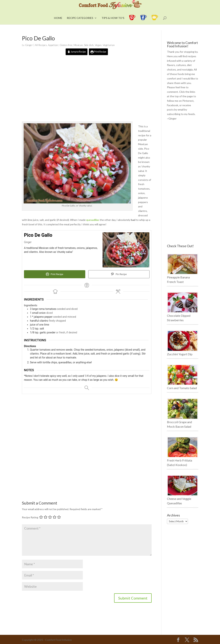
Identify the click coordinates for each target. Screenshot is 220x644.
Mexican (78, 45)
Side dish (89, 45)
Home (58, 24)
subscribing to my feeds (181, 114)
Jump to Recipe (77, 52)
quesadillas (93, 220)
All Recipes (41, 45)
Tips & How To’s (113, 24)
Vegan (98, 45)
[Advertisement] (87, 92)
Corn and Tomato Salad (182, 388)
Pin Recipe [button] (119, 274)
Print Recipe (98, 52)
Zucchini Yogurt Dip (180, 354)
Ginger (29, 45)
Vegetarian (109, 45)
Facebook (173, 105)
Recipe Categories (80, 24)
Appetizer (53, 45)
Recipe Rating (30, 517)
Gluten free (66, 45)
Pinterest (188, 101)
